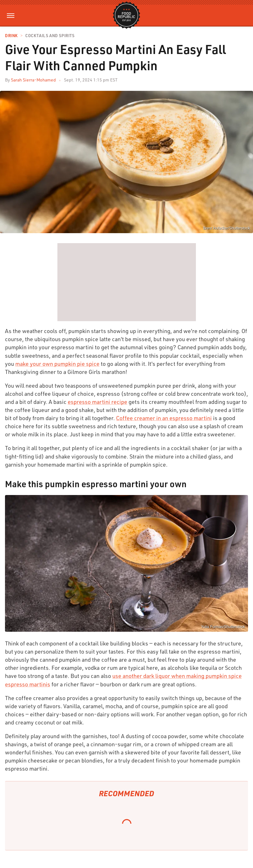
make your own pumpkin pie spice (57, 364)
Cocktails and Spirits (50, 36)
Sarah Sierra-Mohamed (33, 80)
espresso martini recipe (97, 402)
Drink (11, 36)
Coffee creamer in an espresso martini (164, 418)
